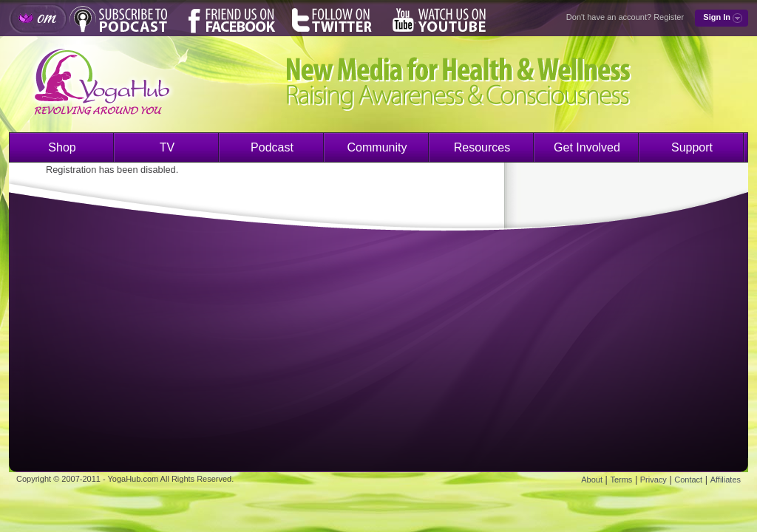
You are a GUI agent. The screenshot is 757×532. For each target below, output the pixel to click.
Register (669, 17)
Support (692, 147)
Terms (621, 480)
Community (377, 147)
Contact (688, 480)
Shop (62, 147)
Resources (482, 147)
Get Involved (587, 147)
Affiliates (726, 480)
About (592, 480)
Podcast (272, 147)
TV (167, 147)
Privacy (654, 480)
